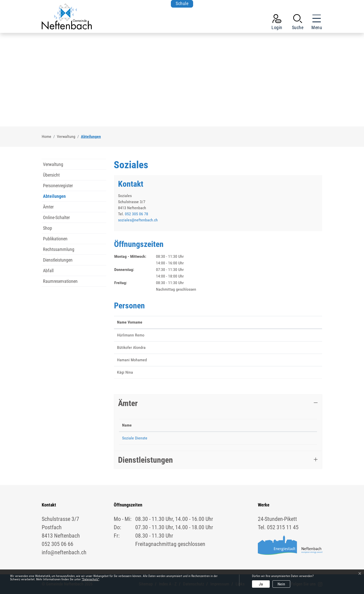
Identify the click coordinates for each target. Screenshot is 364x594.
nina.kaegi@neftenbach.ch (270, 372)
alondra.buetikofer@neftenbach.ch (277, 347)
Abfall (48, 271)
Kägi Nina (125, 372)
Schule (182, 4)
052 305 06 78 (136, 214)
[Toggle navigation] (315, 23)
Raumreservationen (60, 281)
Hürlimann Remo (131, 335)
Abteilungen (54, 198)
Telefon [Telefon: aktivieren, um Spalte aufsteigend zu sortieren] (187, 425)
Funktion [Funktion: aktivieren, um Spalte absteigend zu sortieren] (168, 322)
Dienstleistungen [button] (145, 460)
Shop (48, 228)
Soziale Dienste (135, 438)
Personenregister (58, 186)
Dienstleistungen (58, 260)
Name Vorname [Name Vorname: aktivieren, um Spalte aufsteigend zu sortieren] (130, 322)
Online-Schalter (56, 217)
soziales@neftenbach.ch (138, 220)
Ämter (48, 207)
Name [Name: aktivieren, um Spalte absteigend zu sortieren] (127, 425)
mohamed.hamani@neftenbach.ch (277, 360)
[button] (298, 23)
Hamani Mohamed (132, 360)
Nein (281, 584)
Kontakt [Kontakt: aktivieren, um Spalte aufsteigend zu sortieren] (255, 322)
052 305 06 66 (58, 544)
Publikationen (55, 239)
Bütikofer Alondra (131, 347)
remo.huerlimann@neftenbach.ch (276, 335)
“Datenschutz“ (90, 579)
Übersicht (51, 175)
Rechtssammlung (59, 249)
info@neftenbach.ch (64, 552)
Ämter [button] (128, 403)
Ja (261, 584)
